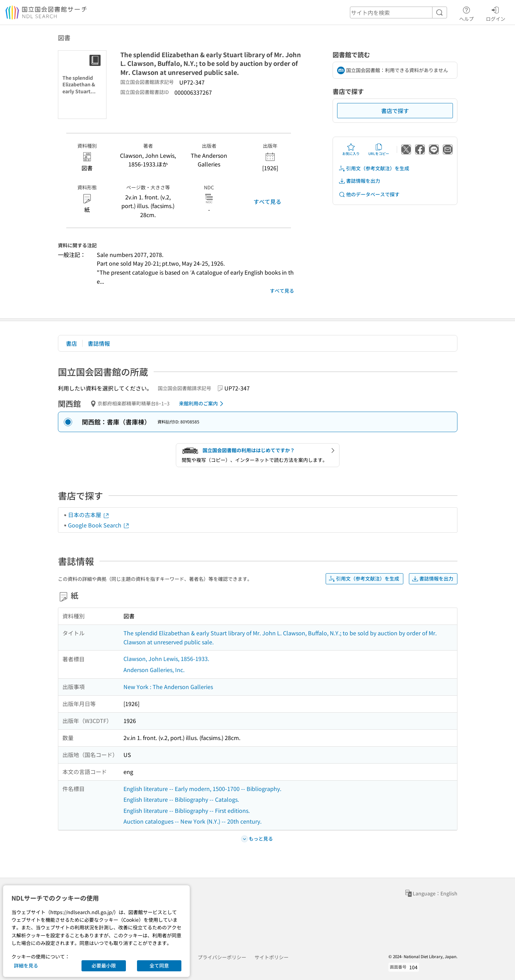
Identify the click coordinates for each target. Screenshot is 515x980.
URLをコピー (379, 149)
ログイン (496, 13)
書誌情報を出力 (359, 181)
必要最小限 (104, 965)
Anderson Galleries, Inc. (154, 670)
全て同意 (159, 965)
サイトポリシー (272, 957)
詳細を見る (26, 965)
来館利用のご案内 (202, 404)
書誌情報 (99, 343)
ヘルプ (466, 13)
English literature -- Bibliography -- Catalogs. (181, 799)
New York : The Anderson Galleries (168, 687)
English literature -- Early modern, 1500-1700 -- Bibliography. (202, 789)
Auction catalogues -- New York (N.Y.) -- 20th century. (192, 821)
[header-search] (398, 12)
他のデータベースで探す (369, 194)
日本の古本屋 (89, 515)
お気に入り (351, 149)
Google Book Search (99, 525)
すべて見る (267, 201)
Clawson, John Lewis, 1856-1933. (166, 659)
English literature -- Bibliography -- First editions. (187, 810)
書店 (71, 343)
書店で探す (395, 111)
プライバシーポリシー (222, 957)
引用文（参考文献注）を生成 (374, 168)
